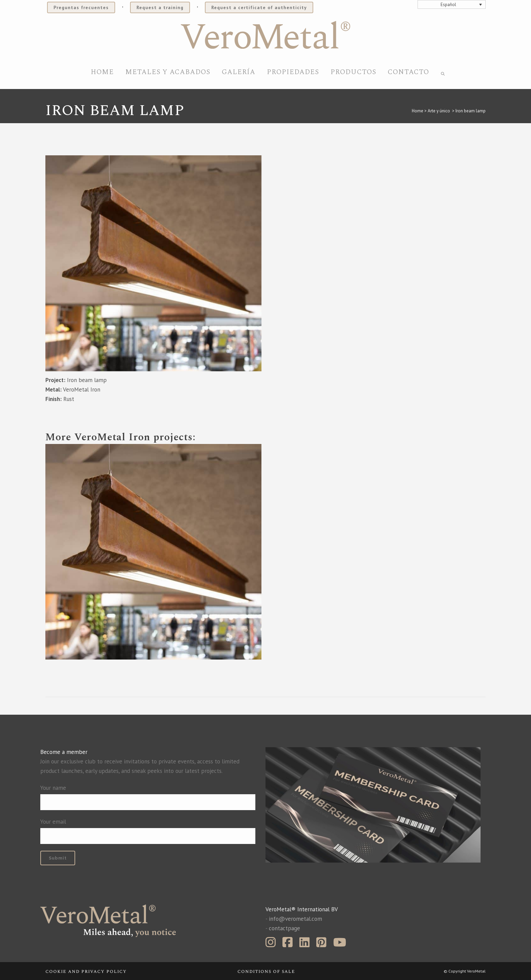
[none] (452, 4)
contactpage (284, 928)
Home (418, 111)
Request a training (160, 7)
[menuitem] (452, 4)
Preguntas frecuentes (81, 7)
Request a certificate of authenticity (259, 7)
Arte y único (439, 111)
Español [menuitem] (448, 5)
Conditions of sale (266, 971)
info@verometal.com (295, 919)
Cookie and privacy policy (86, 971)
